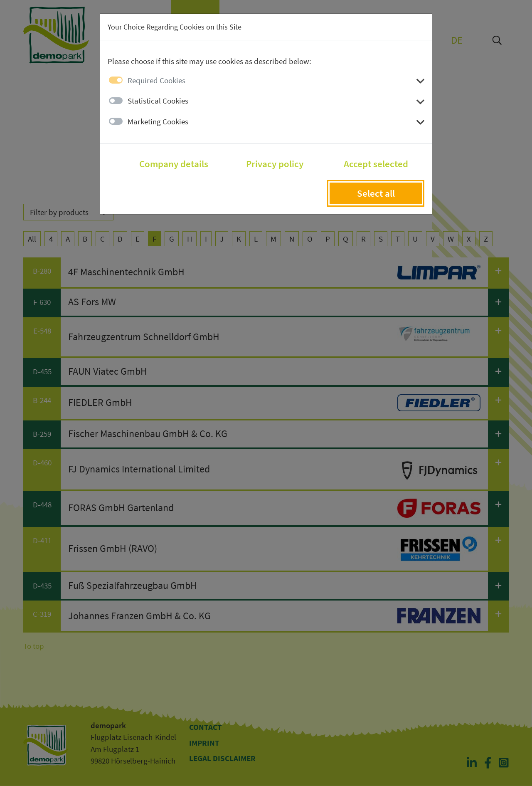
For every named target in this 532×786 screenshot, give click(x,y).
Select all (376, 193)
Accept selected (376, 164)
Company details (174, 164)
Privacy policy (275, 164)
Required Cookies (156, 80)
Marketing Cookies (158, 121)
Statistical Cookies (158, 101)
